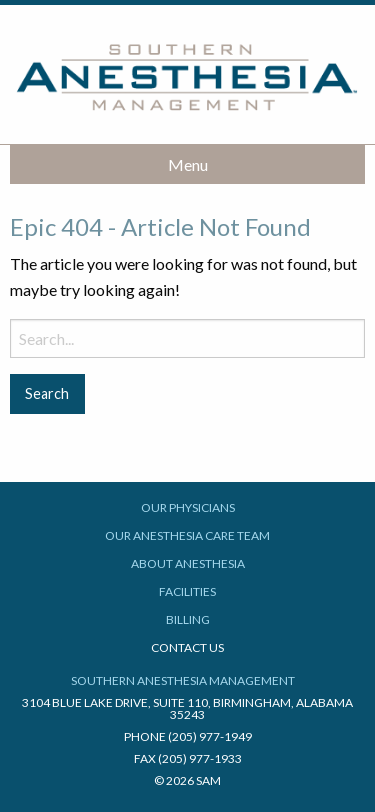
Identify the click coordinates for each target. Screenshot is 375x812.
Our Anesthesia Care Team (187, 535)
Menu (188, 164)
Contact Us (187, 647)
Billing (188, 619)
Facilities (187, 591)
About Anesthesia (188, 563)
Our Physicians (188, 507)
